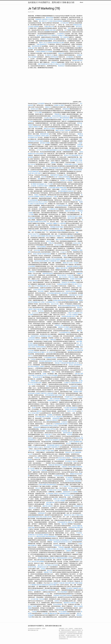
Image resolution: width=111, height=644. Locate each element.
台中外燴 (69, 315)
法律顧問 (72, 279)
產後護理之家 (57, 440)
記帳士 (30, 286)
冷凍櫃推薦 (75, 315)
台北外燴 (32, 468)
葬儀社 (62, 227)
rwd (45, 184)
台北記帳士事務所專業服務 (66, 549)
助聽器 (60, 361)
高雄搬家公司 (61, 35)
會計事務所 (34, 184)
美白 (73, 495)
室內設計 (71, 365)
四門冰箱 (53, 429)
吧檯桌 (62, 476)
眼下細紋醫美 (69, 477)
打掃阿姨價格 (63, 499)
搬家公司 (76, 606)
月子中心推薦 (63, 486)
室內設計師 (78, 229)
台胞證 (65, 175)
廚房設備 (33, 383)
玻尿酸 (44, 374)
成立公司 (38, 488)
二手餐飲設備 (52, 340)
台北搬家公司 (67, 383)
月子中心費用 (38, 112)
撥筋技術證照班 (59, 465)
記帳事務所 (69, 551)
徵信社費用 (68, 583)
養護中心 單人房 (43, 43)
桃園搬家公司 (44, 52)
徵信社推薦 (37, 250)
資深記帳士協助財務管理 (46, 361)
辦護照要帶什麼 (44, 134)
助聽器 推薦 (31, 528)
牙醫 (47, 236)
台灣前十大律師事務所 (47, 302)
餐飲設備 (60, 300)
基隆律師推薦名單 (68, 433)
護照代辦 (63, 268)
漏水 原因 (41, 21)
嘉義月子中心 (48, 35)
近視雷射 (37, 141)
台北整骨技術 (52, 209)
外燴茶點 (57, 601)
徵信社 (31, 343)
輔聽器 (65, 263)
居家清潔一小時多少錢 (67, 275)
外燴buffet (51, 243)
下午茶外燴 (57, 476)
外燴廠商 (48, 143)
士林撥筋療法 (52, 590)
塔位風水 (62, 130)
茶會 (47, 386)
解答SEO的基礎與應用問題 (42, 261)
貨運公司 (61, 168)
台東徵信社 (64, 422)
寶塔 (79, 60)
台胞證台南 (54, 62)
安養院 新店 (71, 277)
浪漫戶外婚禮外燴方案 (44, 64)
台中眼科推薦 (52, 188)
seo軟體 (43, 136)
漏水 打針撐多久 (63, 277)
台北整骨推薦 (56, 399)
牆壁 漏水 (78, 374)
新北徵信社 (69, 542)
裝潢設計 (56, 426)
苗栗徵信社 (54, 35)
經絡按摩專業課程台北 (52, 536)
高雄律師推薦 (65, 316)
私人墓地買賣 (50, 494)
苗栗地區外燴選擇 (33, 352)
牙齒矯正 (33, 470)
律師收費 (69, 596)
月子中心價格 (35, 536)
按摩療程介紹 (77, 266)
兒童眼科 (67, 409)
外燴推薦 (68, 179)
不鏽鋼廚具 (76, 588)
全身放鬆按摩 (68, 329)
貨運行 (49, 549)
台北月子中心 (56, 118)
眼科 (57, 209)
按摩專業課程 (41, 513)
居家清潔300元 (35, 336)
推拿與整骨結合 (78, 365)
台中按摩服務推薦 (58, 424)
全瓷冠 (74, 526)
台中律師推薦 (38, 375)
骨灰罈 (32, 236)
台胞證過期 (45, 19)
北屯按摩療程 (32, 266)
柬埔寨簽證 (38, 19)
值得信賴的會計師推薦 (54, 231)
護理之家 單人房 (67, 120)
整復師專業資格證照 (48, 273)
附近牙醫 (30, 367)
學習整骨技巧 (62, 66)
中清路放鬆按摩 (64, 363)
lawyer (52, 583)
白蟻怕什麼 (61, 53)
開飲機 (79, 134)
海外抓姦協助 (40, 184)
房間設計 (72, 239)
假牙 (39, 302)
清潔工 (53, 372)
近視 (67, 588)
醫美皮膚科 (39, 383)
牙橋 (73, 515)
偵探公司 (48, 241)
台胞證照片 (37, 458)
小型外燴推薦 (65, 293)
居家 (39, 558)
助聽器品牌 (51, 465)
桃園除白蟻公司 (52, 558)
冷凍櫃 (35, 447)
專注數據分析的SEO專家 (40, 222)
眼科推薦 (60, 191)
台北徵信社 (79, 46)
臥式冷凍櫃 (38, 417)
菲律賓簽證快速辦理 (62, 284)
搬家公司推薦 (79, 161)
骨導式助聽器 (56, 540)
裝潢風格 (55, 300)
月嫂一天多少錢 (40, 599)
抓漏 (55, 197)
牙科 (71, 452)
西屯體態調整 (51, 445)
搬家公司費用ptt (44, 231)
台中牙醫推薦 (69, 180)
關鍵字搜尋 (65, 524)
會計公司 (68, 443)
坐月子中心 (39, 470)
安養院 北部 (31, 48)
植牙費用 (32, 275)
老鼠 (66, 30)
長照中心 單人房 (72, 411)
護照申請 (41, 186)
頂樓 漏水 (39, 254)
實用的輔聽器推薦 (54, 168)
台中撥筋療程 (33, 585)
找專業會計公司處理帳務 (47, 39)
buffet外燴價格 (39, 154)
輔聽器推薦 (77, 338)
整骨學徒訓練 (55, 57)
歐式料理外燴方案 (38, 377)
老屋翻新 (47, 30)
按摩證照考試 (51, 400)
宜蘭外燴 (53, 163)
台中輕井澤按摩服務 (52, 375)
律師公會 (75, 461)
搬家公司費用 (59, 395)
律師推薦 (65, 205)
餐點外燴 (66, 515)
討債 (57, 304)
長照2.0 (58, 261)
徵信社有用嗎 (69, 399)
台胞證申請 (80, 146)
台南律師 (70, 558)
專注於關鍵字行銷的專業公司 (52, 447)
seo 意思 (75, 200)
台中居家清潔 (59, 205)
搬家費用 (46, 535)
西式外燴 (68, 494)
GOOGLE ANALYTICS (34, 234)
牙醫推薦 (57, 114)
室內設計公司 (68, 155)
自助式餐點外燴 (50, 502)
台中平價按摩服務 (39, 286)
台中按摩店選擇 (65, 23)
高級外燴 (73, 603)
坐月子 (46, 21)
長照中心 (51, 197)
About (81, 2)
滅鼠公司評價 (59, 239)
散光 (81, 60)
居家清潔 (72, 161)
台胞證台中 (64, 236)
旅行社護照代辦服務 (40, 236)
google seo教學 (41, 590)
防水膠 (56, 177)
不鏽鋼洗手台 (56, 223)
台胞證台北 (58, 64)
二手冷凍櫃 (50, 184)
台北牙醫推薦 (37, 136)
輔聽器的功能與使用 (68, 191)
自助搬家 (50, 52)
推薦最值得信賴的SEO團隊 (49, 585)
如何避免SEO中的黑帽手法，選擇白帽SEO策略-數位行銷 (51, 2)
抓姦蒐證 (75, 60)
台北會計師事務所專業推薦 (55, 21)
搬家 (81, 25)
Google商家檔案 (63, 333)
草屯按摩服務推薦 (33, 200)
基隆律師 (80, 540)
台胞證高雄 (66, 37)
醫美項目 (34, 590)
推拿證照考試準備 (71, 291)
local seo (33, 164)
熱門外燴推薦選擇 (50, 395)
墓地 (79, 243)
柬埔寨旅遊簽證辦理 (62, 558)
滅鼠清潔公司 (67, 603)
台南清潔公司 (72, 300)
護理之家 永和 (47, 286)
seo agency (40, 447)
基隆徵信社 (46, 168)
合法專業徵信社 (43, 336)
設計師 (40, 352)
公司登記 (45, 202)
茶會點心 (37, 195)
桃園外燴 (52, 613)
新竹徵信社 (41, 311)
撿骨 (29, 356)
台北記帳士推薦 (48, 118)
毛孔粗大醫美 (35, 413)
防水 (79, 313)
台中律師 (46, 150)
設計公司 (53, 304)
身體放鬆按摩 (66, 109)
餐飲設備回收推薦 (56, 293)
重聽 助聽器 (70, 236)
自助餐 (79, 145)
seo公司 (30, 454)
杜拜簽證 (43, 569)
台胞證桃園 (72, 295)
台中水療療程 (74, 492)
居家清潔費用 (75, 155)
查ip (62, 325)
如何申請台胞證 (74, 159)
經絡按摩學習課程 (52, 485)
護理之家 (80, 331)
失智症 (36, 137)
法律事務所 (74, 250)
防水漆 (67, 481)
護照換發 (65, 424)
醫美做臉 (79, 345)
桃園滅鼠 (76, 392)
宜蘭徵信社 (78, 560)
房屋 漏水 (57, 363)
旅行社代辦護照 (70, 390)
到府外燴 (69, 434)
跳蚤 (80, 588)
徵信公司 (34, 562)
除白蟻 (34, 408)
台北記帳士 (51, 19)
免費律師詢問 (67, 492)
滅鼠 (55, 39)
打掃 (38, 231)
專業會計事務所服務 (61, 188)
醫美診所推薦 (50, 18)
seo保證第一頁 (35, 186)
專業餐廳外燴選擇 (55, 227)
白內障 (36, 173)
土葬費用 (42, 367)
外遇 (60, 494)
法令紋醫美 (37, 393)
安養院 (63, 64)
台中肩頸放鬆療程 (61, 460)
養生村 (49, 254)
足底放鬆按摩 (74, 386)
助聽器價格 (70, 266)
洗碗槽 (41, 141)
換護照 (60, 306)
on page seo (64, 252)
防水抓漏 (68, 461)
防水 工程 (55, 302)
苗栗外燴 (77, 390)
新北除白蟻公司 (38, 202)
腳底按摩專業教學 (65, 118)
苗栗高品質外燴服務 (64, 177)
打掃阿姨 (33, 359)
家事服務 (33, 381)
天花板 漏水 (62, 583)
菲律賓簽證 (36, 367)
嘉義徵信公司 (62, 327)
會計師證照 (67, 458)
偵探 (37, 109)
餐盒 (81, 442)
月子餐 (78, 270)
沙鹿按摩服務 (64, 592)
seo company (58, 245)
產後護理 (56, 583)
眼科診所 (39, 585)
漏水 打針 (77, 295)
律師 (40, 46)
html (47, 590)
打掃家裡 (38, 52)
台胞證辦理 (68, 130)
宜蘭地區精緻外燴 (76, 383)
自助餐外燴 (31, 535)
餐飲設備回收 (44, 558)
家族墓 (77, 306)
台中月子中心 (40, 150)
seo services (35, 313)
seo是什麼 (31, 173)
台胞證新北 (80, 397)
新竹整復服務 (73, 409)
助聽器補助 (56, 43)
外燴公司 (65, 300)
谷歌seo (49, 429)
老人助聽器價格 (77, 452)
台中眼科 (48, 451)
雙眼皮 (48, 436)
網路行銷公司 (73, 316)
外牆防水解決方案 (49, 27)
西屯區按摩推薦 (58, 604)
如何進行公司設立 (57, 490)
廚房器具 (45, 254)
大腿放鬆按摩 (37, 427)
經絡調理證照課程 (34, 517)
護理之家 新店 (49, 440)
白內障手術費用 (42, 485)
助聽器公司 (48, 107)
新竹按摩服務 (35, 197)
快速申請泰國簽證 (41, 247)
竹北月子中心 (73, 397)
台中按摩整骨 (61, 34)
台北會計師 (55, 361)
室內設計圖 (61, 458)
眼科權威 (42, 204)
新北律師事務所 (72, 282)
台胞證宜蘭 (63, 223)
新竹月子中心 (79, 284)
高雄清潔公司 (70, 479)
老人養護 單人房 (49, 55)
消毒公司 (52, 64)
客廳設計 (58, 268)
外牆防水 (46, 186)
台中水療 (33, 599)
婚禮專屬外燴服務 (65, 613)
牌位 (73, 284)
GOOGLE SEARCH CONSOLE (38, 340)
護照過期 (43, 143)
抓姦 (77, 232)
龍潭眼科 (61, 608)
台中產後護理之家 (78, 506)
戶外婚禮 (67, 397)
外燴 (39, 127)
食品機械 (50, 540)
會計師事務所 (40, 35)
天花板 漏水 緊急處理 (72, 350)
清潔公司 (42, 517)
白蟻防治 (47, 136)
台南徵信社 (75, 164)
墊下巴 (68, 486)
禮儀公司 (44, 417)
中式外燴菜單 (41, 104)
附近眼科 (63, 180)
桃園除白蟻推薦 (78, 170)
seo (32, 356)
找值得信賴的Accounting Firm (57, 150)
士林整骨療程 (32, 338)
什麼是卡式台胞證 (34, 204)
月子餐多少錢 (55, 549)
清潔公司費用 (75, 583)
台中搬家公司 (49, 565)
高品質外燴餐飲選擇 (34, 171)
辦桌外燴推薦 (71, 218)
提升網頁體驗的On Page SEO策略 (69, 540)
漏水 (39, 565)
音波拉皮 (55, 358)
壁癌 (29, 148)
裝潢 (56, 613)
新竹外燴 (44, 375)
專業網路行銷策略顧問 (75, 481)
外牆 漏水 (39, 309)
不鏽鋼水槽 (79, 526)
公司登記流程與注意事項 (40, 290)
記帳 (40, 207)
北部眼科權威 (68, 164)
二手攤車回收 (75, 458)
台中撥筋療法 (70, 57)
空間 (69, 467)
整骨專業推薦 (35, 46)
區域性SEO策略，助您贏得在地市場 (37, 567)
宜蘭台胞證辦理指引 (42, 44)
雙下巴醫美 (34, 309)
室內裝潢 (33, 109)
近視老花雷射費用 (57, 116)
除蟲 (69, 333)
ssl (77, 553)
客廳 (47, 340)
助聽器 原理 (68, 211)
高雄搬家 (74, 120)
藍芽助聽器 (42, 536)
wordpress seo (66, 116)
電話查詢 (70, 488)
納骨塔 (34, 347)
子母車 (51, 572)
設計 (62, 37)
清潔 (69, 28)
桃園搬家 (35, 345)
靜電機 (32, 375)
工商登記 (34, 231)
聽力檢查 (50, 490)
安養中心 (40, 173)
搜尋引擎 (44, 177)
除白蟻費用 (35, 127)
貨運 (54, 352)
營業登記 (51, 426)
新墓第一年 (75, 211)
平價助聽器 (61, 547)
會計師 (78, 529)
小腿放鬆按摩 (59, 417)
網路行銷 (45, 506)
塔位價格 (62, 43)
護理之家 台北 (48, 129)
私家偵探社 (68, 150)
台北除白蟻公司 (48, 434)
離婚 (70, 363)
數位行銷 (50, 570)
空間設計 (56, 494)
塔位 (70, 515)
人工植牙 (47, 594)
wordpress (75, 243)
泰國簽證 (50, 43)
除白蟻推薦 (43, 429)
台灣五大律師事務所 (74, 442)
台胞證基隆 (71, 528)
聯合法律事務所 (57, 259)
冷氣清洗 (79, 286)
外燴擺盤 (50, 415)
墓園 (39, 179)
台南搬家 (56, 105)
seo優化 (64, 256)
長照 (29, 542)
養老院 (73, 306)
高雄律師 (75, 449)
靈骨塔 (80, 159)
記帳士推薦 (53, 30)
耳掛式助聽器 (63, 596)
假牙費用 (34, 57)
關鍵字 (57, 130)
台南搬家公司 (77, 488)
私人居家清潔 (54, 420)
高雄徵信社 (65, 282)
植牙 (52, 352)
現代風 (49, 293)
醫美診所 (63, 231)
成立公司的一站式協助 (73, 263)
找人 (71, 461)
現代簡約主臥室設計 (73, 216)
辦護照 (53, 129)
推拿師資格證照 (74, 408)
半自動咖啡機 (52, 261)
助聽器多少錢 (58, 445)
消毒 (51, 399)
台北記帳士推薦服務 (33, 27)
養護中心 (80, 200)
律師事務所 (66, 239)
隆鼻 (37, 225)
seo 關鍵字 (62, 105)
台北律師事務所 (48, 358)
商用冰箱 (77, 349)
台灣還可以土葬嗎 (44, 197)
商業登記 (71, 170)
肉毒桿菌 (46, 572)
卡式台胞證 (66, 408)
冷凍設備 (34, 612)
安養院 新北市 (52, 236)
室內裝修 (55, 565)
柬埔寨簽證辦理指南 (41, 347)
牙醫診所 (48, 504)
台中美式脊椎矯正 (39, 535)
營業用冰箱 (31, 202)
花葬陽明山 (58, 325)
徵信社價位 (41, 291)
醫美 (62, 259)
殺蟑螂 (63, 494)
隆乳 (67, 268)
